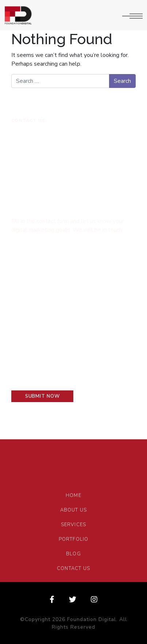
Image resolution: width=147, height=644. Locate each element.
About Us (74, 510)
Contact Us (73, 568)
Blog (73, 554)
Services (74, 525)
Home (73, 495)
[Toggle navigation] (132, 15)
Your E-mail (27, 303)
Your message (31, 347)
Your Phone (94, 303)
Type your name (34, 258)
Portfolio (74, 539)
